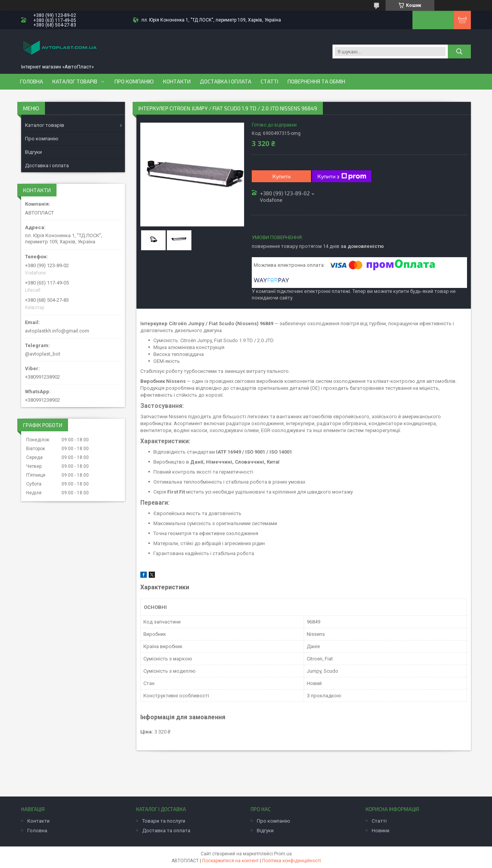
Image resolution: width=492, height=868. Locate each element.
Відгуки (33, 152)
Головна (32, 81)
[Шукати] (459, 52)
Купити (282, 176)
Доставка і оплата (226, 81)
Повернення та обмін (316, 81)
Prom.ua (283, 854)
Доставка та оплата (166, 831)
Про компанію (134, 81)
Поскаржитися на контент (230, 861)
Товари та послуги (164, 821)
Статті (269, 81)
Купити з (342, 176)
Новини (381, 831)
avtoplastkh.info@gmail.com (57, 331)
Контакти (177, 81)
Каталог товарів (75, 81)
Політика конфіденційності (292, 861)
